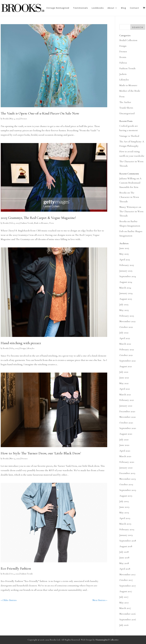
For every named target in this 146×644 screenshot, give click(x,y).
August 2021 (126, 366)
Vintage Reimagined (58, 8)
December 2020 (127, 411)
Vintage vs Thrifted (129, 136)
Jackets (123, 74)
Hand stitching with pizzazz (21, 343)
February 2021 (127, 400)
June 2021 (124, 378)
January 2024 (126, 293)
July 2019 (124, 501)
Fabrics (123, 63)
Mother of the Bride (130, 91)
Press (52, 223)
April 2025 (125, 260)
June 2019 (124, 507)
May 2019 (124, 512)
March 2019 (125, 524)
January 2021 (126, 406)
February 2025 (127, 265)
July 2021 (124, 372)
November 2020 (128, 417)
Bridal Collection (128, 40)
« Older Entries (9, 600)
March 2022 (125, 344)
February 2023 (127, 316)
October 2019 (126, 484)
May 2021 (124, 383)
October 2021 (126, 355)
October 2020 (126, 423)
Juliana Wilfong (128, 178)
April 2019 (125, 518)
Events (123, 57)
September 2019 (128, 490)
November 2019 (128, 479)
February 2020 (127, 462)
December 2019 (127, 473)
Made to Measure (41, 223)
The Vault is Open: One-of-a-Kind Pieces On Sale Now (40, 113)
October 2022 (126, 327)
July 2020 (124, 439)
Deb (121, 231)
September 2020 (128, 428)
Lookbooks (98, 8)
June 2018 (124, 557)
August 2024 (126, 282)
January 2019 (126, 535)
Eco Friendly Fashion (16, 568)
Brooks (6, 119)
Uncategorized (127, 113)
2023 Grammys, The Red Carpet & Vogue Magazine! (38, 218)
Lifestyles (31, 348)
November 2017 (127, 574)
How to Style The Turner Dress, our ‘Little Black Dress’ (41, 453)
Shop (37, 8)
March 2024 (125, 288)
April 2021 (125, 389)
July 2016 (124, 625)
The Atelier (125, 102)
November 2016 (128, 614)
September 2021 (128, 361)
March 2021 (125, 394)
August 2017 (126, 591)
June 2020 (124, 445)
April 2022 (125, 338)
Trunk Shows (126, 108)
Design (23, 348)
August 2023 (126, 299)
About (111, 8)
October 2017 (126, 580)
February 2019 (127, 529)
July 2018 (124, 552)
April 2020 (125, 451)
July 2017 (124, 597)
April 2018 (125, 569)
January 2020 (126, 468)
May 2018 (124, 563)
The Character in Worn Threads (129, 197)
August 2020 (126, 434)
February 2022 (127, 349)
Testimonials (80, 8)
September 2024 (128, 276)
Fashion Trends (27, 223)
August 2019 (126, 496)
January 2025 (126, 271)
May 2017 (124, 603)
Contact (134, 8)
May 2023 (124, 310)
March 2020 (125, 456)
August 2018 (126, 546)
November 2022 (127, 321)
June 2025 (124, 248)
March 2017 (125, 608)
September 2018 (128, 541)
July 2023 (124, 304)
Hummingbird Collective (107, 640)
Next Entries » (100, 600)
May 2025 (124, 254)
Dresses (24, 119)
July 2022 (124, 333)
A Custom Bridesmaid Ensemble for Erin (130, 183)
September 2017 (128, 586)
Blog (124, 8)
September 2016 (128, 619)
